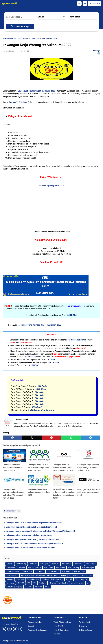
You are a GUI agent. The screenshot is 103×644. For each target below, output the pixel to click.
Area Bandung (21, 564)
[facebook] (12, 438)
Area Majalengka (88, 568)
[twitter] (32, 438)
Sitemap (57, 634)
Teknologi (52, 583)
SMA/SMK (20, 583)
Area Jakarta (49, 568)
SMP (34, 583)
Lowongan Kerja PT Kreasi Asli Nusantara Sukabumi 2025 (89, 492)
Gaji (91, 575)
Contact (31, 626)
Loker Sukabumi (22, 641)
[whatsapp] (71, 438)
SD (71, 579)
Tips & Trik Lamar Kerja (62, 622)
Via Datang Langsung (14, 587)
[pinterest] (51, 438)
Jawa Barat (20, 579)
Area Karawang (73, 568)
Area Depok (11, 568)
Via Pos (47, 587)
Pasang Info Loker (36, 622)
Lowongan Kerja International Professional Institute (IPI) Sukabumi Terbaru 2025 (40, 531)
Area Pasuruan (27, 572)
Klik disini (39, 392)
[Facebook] (4, 629)
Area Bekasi (33, 564)
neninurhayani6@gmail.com (51, 185)
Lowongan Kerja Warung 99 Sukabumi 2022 (37, 91)
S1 (67, 579)
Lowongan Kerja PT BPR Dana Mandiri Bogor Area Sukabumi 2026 (38, 468)
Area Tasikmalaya (27, 575)
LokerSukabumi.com (75, 340)
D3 (70, 575)
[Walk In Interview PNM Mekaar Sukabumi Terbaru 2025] (39, 480)
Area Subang (67, 572)
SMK (28, 583)
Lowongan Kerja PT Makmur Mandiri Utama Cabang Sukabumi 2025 (63, 468)
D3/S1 (76, 575)
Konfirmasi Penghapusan (37, 630)
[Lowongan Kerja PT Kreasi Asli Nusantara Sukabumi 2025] (89, 480)
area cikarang (79, 564)
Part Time (45, 579)
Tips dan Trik (63, 583)
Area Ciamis (55, 564)
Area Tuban (41, 575)
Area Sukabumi (80, 572)
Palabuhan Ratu (33, 579)
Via (88, 583)
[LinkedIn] (15, 629)
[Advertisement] (51, 206)
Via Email (28, 587)
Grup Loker (94, 3)
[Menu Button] (85, 3)
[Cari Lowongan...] (20, 17)
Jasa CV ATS (59, 626)
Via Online (38, 587)
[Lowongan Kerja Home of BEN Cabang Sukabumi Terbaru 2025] (89, 456)
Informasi (10, 579)
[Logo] (13, 618)
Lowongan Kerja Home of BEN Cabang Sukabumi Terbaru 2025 (88, 468)
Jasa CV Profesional (62, 630)
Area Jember (61, 568)
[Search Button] (79, 3)
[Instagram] (10, 629)
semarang (10, 583)
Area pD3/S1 (40, 572)
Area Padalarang (13, 572)
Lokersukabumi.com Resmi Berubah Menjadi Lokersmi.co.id (13, 468)
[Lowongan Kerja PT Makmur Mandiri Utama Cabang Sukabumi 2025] (64, 456)
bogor (56, 575)
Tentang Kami (84, 622)
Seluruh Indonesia (81, 579)
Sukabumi (42, 583)
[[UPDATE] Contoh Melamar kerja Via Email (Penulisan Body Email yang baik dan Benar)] (64, 480)
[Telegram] (20, 629)
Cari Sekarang (20, 26)
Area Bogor (44, 564)
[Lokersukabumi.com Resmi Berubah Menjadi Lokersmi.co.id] (14, 456)
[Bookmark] (99, 54)
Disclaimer (83, 626)
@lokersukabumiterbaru (42, 410)
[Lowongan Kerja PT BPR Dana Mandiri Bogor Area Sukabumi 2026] (39, 456)
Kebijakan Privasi (86, 630)
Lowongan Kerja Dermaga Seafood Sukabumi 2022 (40, 325)
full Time (84, 575)
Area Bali (10, 564)
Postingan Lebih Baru (12, 511)
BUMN (64, 575)
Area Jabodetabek (35, 568)
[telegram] (91, 438)
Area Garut (21, 568)
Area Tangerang (12, 575)
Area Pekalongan (53, 572)
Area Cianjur (66, 564)
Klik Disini (33, 357)
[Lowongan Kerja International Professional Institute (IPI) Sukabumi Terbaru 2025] (14, 480)
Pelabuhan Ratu (57, 579)
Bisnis (49, 575)
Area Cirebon (91, 564)
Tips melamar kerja (77, 583)
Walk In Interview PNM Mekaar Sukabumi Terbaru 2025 (39, 492)
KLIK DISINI (72, 315)
